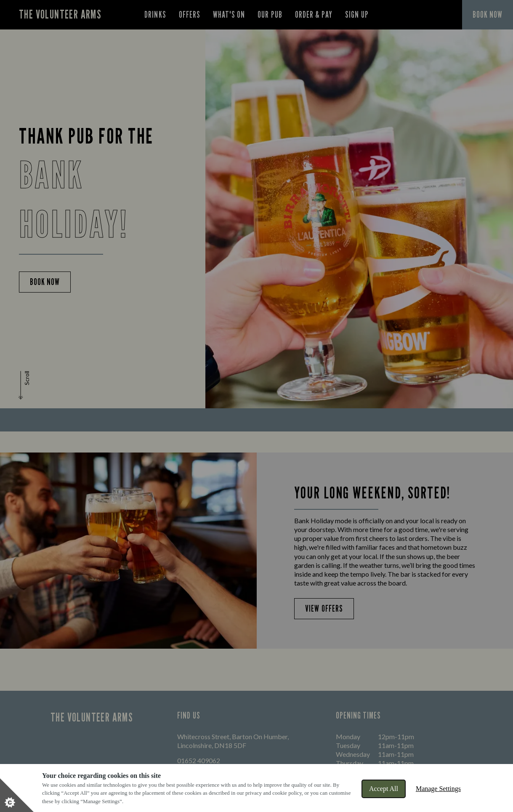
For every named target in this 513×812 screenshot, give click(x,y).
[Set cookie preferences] (17, 795)
